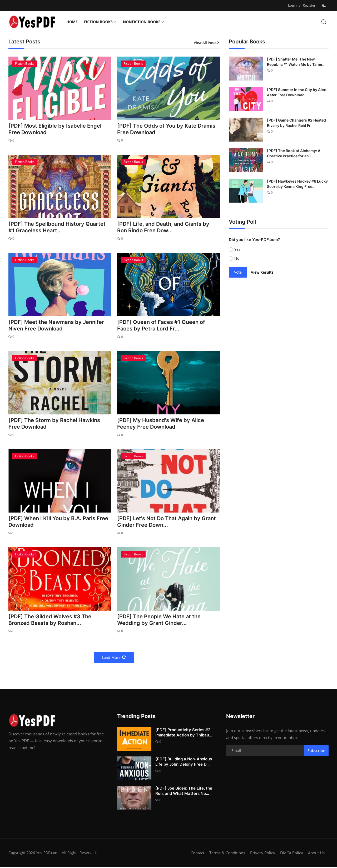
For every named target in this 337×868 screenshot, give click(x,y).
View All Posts (207, 43)
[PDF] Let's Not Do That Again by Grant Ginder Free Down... (167, 523)
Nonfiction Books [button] (144, 22)
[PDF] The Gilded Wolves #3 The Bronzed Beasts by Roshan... (50, 621)
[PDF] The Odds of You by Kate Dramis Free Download (166, 129)
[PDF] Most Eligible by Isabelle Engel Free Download (55, 129)
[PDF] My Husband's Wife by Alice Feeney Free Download (161, 424)
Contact (197, 854)
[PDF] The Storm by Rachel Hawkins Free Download (54, 424)
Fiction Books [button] (100, 22)
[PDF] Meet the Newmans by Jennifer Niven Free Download (56, 326)
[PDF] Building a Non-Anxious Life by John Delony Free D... (184, 763)
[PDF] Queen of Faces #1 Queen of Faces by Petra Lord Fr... (161, 326)
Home (72, 22)
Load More (114, 659)
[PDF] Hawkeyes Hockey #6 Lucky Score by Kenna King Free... (297, 184)
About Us (316, 854)
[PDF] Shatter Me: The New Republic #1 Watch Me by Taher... (296, 62)
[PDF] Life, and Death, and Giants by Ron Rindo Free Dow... (163, 228)
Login (292, 5)
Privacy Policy (263, 854)
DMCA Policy (292, 854)
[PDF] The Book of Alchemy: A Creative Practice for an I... (294, 153)
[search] (324, 22)
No (237, 258)
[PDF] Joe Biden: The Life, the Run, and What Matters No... (184, 792)
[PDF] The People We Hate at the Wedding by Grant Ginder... (159, 621)
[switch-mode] (325, 6)
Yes (237, 249)
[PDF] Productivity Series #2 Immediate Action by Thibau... (184, 734)
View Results (262, 272)
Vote (238, 272)
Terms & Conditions (227, 854)
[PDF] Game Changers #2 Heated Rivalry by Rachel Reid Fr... (296, 123)
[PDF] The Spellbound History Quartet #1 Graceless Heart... (57, 228)
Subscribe (316, 752)
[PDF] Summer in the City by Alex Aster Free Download (296, 92)
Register (309, 5)
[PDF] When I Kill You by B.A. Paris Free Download (58, 523)
